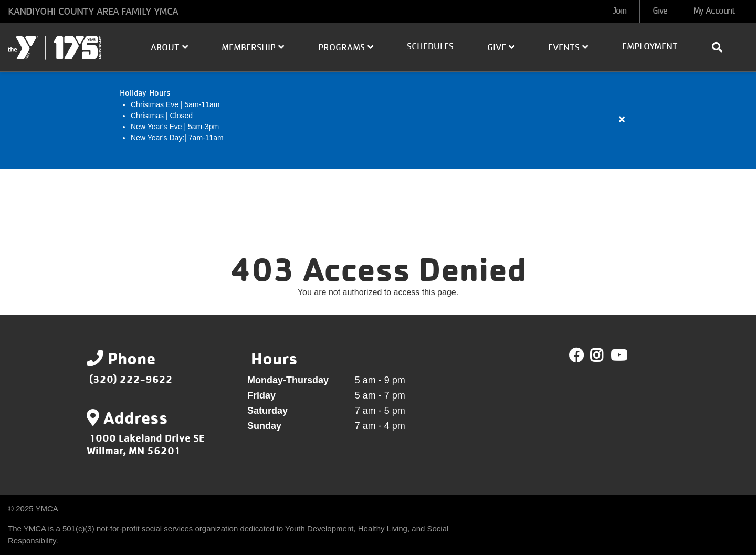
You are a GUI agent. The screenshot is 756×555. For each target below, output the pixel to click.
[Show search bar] (721, 47)
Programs (346, 47)
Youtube (618, 355)
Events (568, 47)
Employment (650, 47)
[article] (378, 120)
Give (660, 11)
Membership (253, 47)
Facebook (576, 355)
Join (620, 11)
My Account (714, 11)
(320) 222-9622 (131, 379)
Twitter (604, 355)
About (169, 47)
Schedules (430, 47)
